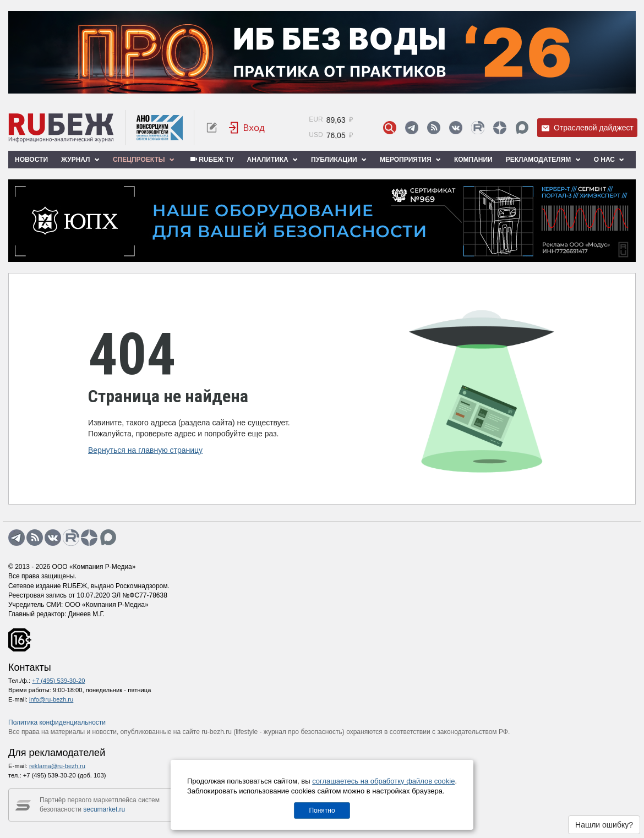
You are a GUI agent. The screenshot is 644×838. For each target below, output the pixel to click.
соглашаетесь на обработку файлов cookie (383, 781)
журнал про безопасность (303, 732)
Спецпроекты (144, 160)
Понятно (322, 810)
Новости (31, 160)
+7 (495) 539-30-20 (58, 681)
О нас (609, 160)
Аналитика (272, 160)
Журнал (80, 160)
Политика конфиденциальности (57, 722)
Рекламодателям (543, 160)
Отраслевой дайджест (587, 128)
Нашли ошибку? (604, 825)
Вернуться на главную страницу (145, 450)
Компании (473, 160)
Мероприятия (410, 160)
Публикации (339, 160)
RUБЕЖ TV (211, 160)
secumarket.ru (104, 809)
